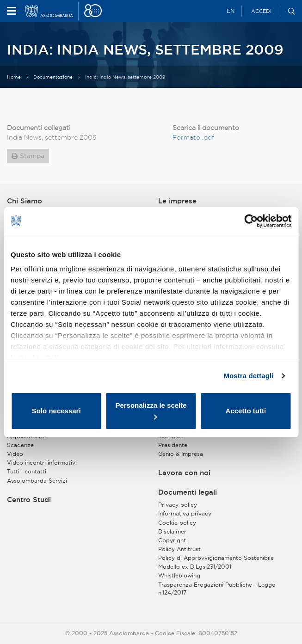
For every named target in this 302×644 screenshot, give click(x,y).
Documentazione (53, 77)
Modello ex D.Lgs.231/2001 (195, 567)
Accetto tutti (246, 411)
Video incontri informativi (42, 463)
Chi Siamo (25, 201)
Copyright (172, 540)
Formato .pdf (193, 137)
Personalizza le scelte (151, 411)
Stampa (32, 156)
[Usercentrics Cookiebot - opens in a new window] (251, 221)
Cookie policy (177, 523)
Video (15, 454)
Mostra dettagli (248, 376)
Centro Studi (29, 500)
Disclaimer (172, 531)
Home (14, 77)
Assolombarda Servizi (37, 481)
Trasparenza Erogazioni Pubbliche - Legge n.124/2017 (217, 589)
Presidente (173, 445)
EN (231, 11)
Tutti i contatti (27, 471)
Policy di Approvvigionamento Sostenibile (216, 558)
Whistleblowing (179, 575)
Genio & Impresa (181, 454)
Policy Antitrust (179, 549)
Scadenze (20, 445)
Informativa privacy (185, 513)
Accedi (261, 11)
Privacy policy (178, 505)
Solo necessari (56, 411)
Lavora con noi (184, 473)
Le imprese (177, 201)
